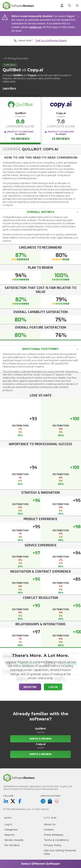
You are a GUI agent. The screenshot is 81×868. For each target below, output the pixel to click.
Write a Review (40, 739)
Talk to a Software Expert (51, 41)
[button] (40, 158)
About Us (50, 824)
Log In (53, 687)
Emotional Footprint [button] (41, 349)
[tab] (40, 158)
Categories (11, 830)
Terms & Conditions (56, 840)
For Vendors (12, 845)
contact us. (36, 27)
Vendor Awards (14, 840)
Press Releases (54, 835)
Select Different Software (40, 864)
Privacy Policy (53, 845)
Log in (8, 824)
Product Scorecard (20, 132)
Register (30, 687)
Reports (9, 835)
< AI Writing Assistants (15, 58)
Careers (49, 830)
